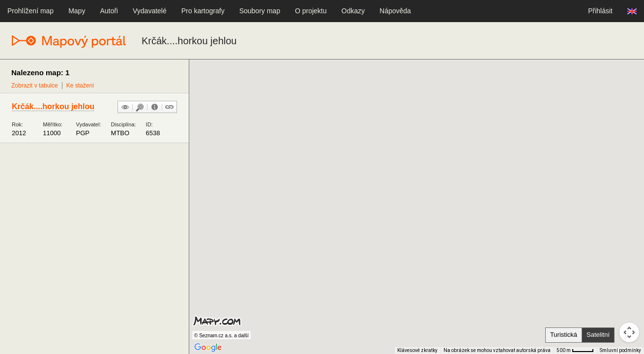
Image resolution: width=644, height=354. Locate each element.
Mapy (77, 11)
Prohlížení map (30, 11)
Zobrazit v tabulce (35, 86)
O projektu (311, 11)
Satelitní (598, 335)
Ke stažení (80, 86)
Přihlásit (600, 11)
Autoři (109, 11)
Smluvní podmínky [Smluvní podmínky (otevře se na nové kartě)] (620, 350)
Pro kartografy (203, 11)
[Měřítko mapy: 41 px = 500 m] (575, 351)
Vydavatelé (150, 11)
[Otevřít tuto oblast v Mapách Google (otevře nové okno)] (208, 348)
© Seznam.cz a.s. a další (221, 336)
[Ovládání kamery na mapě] (629, 332)
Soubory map (260, 11)
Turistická (564, 335)
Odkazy (353, 11)
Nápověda (395, 11)
